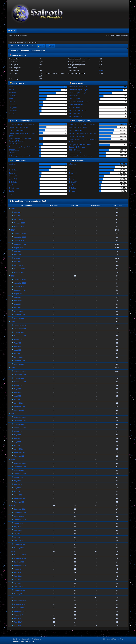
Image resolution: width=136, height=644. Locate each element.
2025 (13, 230)
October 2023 (19, 332)
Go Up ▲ (120, 639)
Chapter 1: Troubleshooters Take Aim (22, 124)
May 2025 (17, 258)
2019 (13, 506)
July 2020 (17, 481)
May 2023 (17, 350)
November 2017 (20, 604)
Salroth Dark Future (76, 116)
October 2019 (19, 516)
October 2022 (19, 378)
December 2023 (20, 325)
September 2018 (20, 565)
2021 (13, 414)
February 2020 (19, 498)
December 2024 (20, 279)
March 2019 (18, 541)
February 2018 (19, 590)
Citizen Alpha (74, 96)
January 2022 (19, 410)
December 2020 (20, 463)
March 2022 (18, 403)
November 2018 (20, 558)
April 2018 (18, 583)
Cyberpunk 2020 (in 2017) (18, 127)
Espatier (12, 102)
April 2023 (18, 354)
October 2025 (19, 241)
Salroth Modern (74, 113)
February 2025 (19, 269)
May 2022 (17, 396)
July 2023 (17, 343)
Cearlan (12, 191)
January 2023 (19, 364)
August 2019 (19, 523)
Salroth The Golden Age (77, 110)
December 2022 (20, 371)
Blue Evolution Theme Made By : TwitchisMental (27, 639)
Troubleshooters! (75, 153)
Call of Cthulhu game (16, 130)
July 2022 (17, 389)
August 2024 (19, 294)
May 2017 (17, 626)
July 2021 (17, 435)
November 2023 (20, 329)
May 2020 (17, 488)
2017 (13, 597)
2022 (13, 368)
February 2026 (19, 223)
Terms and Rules (112, 639)
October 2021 (19, 424)
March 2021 (18, 449)
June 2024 (18, 301)
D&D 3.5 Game (14, 144)
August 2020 (19, 477)
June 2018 (18, 576)
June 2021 (18, 438)
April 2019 (18, 537)
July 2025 (17, 251)
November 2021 (20, 421)
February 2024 (19, 315)
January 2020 (19, 502)
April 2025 (18, 262)
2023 (13, 322)
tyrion (11, 99)
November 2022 (20, 375)
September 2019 (20, 520)
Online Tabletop (74, 99)
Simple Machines (29, 641)
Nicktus (101, 71)
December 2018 (20, 555)
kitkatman (12, 93)
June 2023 (18, 346)
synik (11, 87)
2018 (13, 551)
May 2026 (17, 212)
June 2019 (18, 530)
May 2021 (17, 442)
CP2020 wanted (15, 150)
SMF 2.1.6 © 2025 (18, 641)
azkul (11, 185)
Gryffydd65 (13, 105)
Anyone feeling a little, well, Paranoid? (23, 147)
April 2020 (18, 491)
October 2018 (19, 562)
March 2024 (18, 311)
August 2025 (19, 248)
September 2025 (20, 244)
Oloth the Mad (14, 188)
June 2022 (18, 392)
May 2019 (17, 534)
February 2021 (19, 453)
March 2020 (18, 495)
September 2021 (20, 428)
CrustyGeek (13, 96)
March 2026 (18, 219)
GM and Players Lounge (78, 93)
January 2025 (19, 272)
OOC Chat (13, 153)
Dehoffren (12, 114)
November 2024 (20, 283)
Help (104, 639)
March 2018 (18, 587)
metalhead (73, 185)
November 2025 (20, 237)
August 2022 (19, 385)
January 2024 (19, 318)
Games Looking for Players (79, 90)
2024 (13, 276)
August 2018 (19, 569)
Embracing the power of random (20, 156)
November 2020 (20, 467)
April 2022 (18, 399)
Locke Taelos (14, 179)
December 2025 (20, 234)
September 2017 (20, 611)
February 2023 (19, 361)
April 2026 (18, 216)
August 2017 (19, 615)
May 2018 (17, 580)
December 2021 (20, 417)
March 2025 (18, 265)
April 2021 (18, 445)
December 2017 (20, 601)
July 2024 (17, 297)
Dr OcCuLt (13, 111)
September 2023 (20, 336)
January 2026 (19, 226)
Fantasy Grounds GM (76, 136)
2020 (13, 460)
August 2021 (19, 431)
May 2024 (17, 304)
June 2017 (18, 622)
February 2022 (19, 407)
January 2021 (19, 456)
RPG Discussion (75, 107)
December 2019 (20, 509)
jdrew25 (12, 90)
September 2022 (20, 382)
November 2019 (20, 513)
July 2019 (17, 527)
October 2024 (19, 287)
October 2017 (19, 608)
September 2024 (20, 290)
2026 (13, 209)
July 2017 (17, 618)
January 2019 (19, 548)
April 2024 (18, 308)
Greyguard (13, 108)
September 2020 (20, 474)
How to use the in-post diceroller (80, 156)
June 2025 (18, 255)
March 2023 (18, 357)
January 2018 (19, 594)
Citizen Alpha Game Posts (78, 87)
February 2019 (19, 544)
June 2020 (18, 484)
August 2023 (19, 339)
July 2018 (17, 573)
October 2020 (19, 470)
